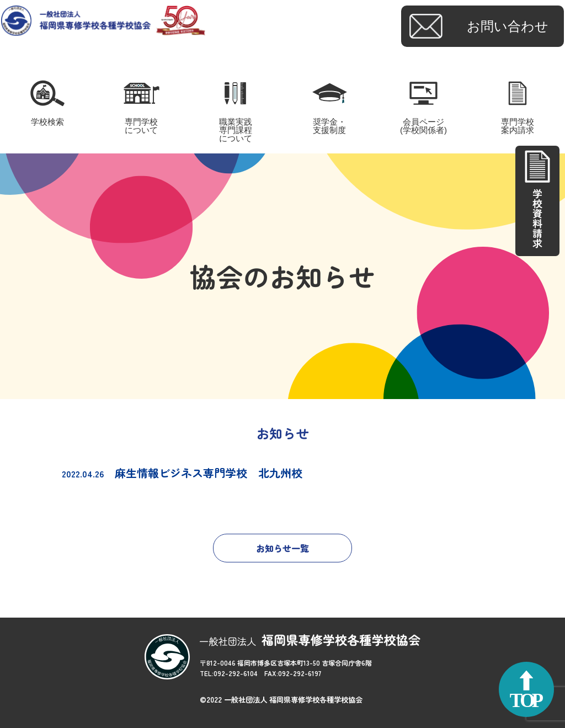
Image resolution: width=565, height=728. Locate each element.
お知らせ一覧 (282, 548)
